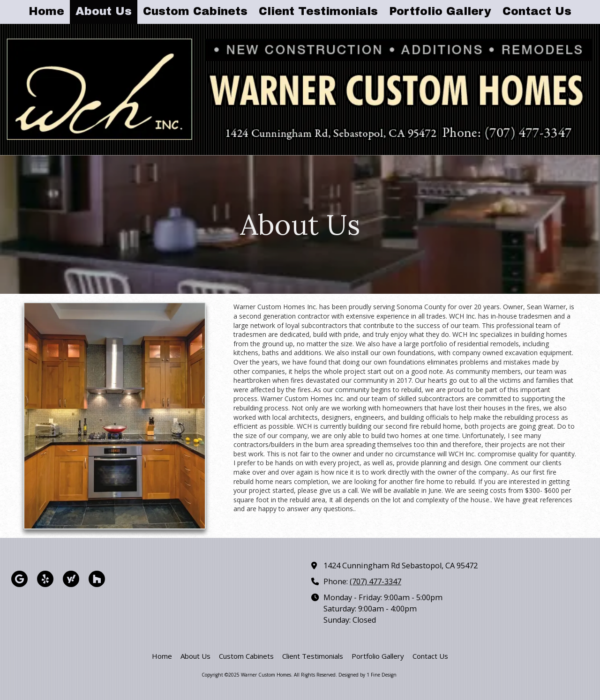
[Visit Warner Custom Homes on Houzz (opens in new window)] (97, 579)
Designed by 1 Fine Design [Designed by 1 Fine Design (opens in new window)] (367, 675)
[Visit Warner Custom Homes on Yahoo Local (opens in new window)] (71, 579)
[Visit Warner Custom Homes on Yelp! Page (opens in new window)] (45, 579)
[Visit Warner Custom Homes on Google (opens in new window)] (19, 579)
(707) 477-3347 (375, 581)
